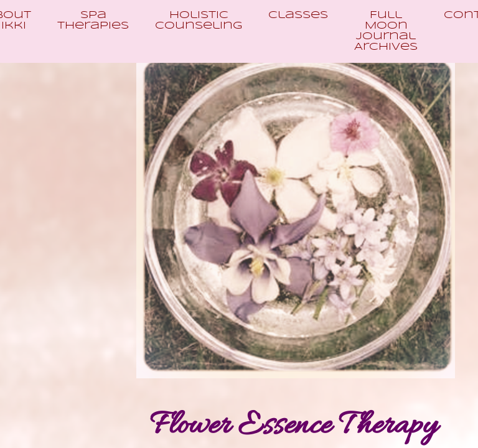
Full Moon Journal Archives (386, 31)
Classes (298, 15)
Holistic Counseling (199, 21)
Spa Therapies (93, 21)
